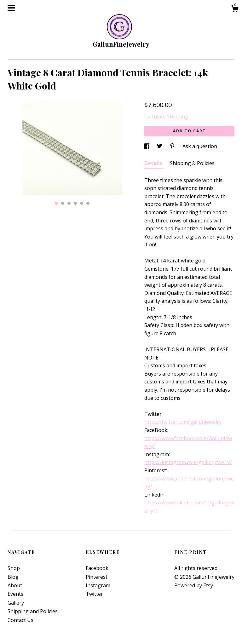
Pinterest (97, 577)
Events (15, 594)
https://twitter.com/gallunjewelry (183, 422)
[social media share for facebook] (147, 146)
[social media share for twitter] (160, 146)
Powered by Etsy (194, 585)
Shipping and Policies (33, 611)
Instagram (98, 585)
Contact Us (20, 620)
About (15, 585)
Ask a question (200, 146)
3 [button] (69, 203)
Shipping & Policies (192, 163)
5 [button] (82, 203)
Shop (14, 568)
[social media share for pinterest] (173, 146)
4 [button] (75, 203)
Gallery (16, 603)
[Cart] (235, 10)
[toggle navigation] (11, 8)
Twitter (94, 594)
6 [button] (88, 203)
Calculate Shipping (166, 117)
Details (154, 163)
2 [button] (63, 203)
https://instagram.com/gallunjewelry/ (188, 462)
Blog (13, 577)
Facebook (97, 568)
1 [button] (56, 203)
